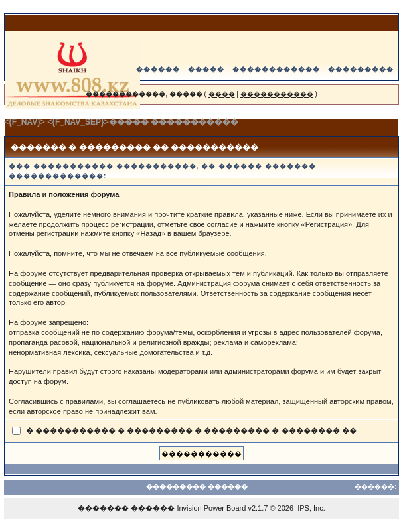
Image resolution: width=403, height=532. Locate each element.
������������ (276, 69)
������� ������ (126, 508)
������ (158, 69)
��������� (361, 69)
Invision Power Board (211, 508)
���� (222, 94)
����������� (277, 94)
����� (206, 69)
